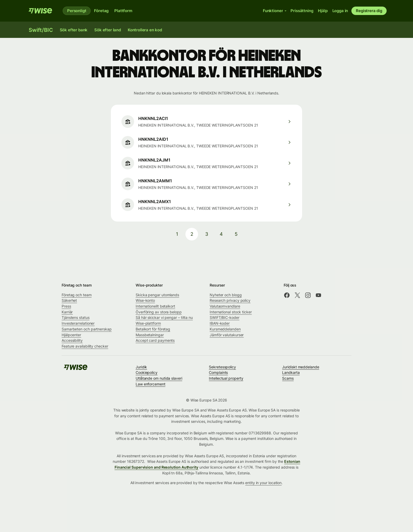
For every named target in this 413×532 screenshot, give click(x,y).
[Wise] (40, 11)
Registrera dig (369, 11)
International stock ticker (231, 312)
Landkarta (291, 372)
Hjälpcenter (71, 335)
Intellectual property (226, 378)
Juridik (141, 367)
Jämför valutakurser (227, 335)
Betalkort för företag (153, 329)
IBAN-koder (220, 323)
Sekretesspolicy (222, 367)
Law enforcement (151, 384)
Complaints (218, 372)
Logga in (340, 11)
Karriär (67, 312)
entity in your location (263, 483)
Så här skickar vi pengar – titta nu (164, 317)
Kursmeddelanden (225, 329)
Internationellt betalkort (155, 306)
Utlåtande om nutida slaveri (159, 378)
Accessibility (72, 340)
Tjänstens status (76, 317)
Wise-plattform (148, 323)
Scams (288, 378)
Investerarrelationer (78, 323)
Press (66, 306)
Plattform (123, 11)
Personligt (77, 11)
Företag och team (77, 295)
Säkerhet (69, 300)
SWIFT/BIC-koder (225, 317)
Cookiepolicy (147, 372)
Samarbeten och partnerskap (87, 329)
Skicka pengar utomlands (157, 295)
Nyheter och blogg (226, 295)
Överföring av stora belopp (159, 312)
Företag (101, 11)
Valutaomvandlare (225, 306)
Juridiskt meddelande (301, 367)
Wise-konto (145, 300)
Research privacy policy (230, 300)
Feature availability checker (85, 346)
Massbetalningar (150, 335)
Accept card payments (155, 340)
